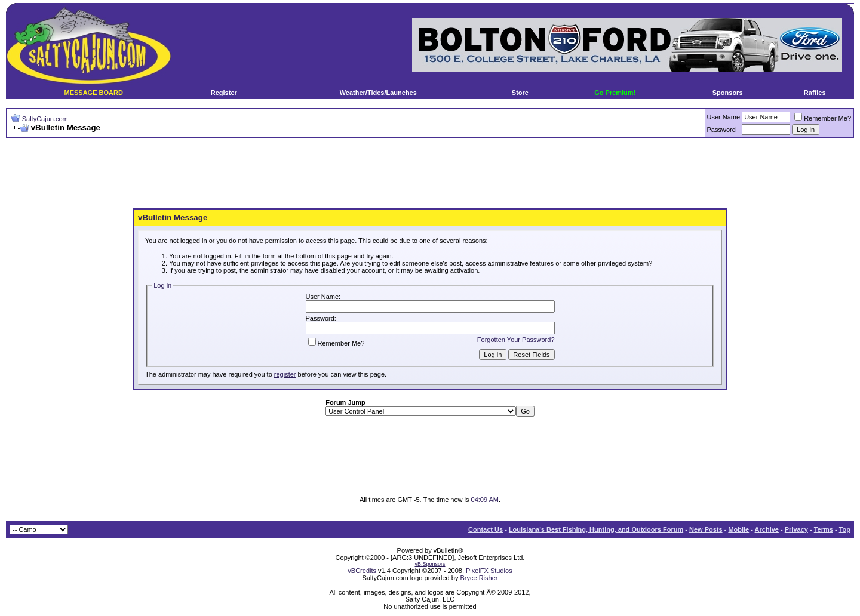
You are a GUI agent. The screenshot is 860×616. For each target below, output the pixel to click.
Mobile (738, 529)
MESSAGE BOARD (93, 93)
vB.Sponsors (430, 564)
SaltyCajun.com (45, 119)
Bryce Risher (479, 578)
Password (721, 130)
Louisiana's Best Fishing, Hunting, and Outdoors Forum (596, 529)
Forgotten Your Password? (516, 340)
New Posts (706, 529)
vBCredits (362, 571)
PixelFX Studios (489, 571)
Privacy (796, 529)
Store (520, 93)
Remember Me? (823, 118)
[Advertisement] (430, 174)
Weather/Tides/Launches (378, 93)
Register (224, 93)
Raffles (815, 93)
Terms (824, 529)
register (285, 374)
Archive (767, 529)
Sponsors (728, 93)
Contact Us (486, 529)
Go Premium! (615, 93)
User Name (724, 117)
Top (845, 529)
